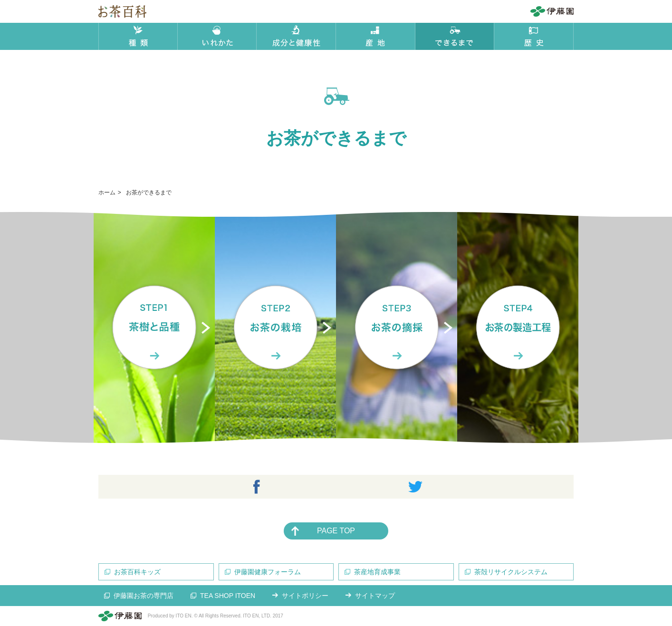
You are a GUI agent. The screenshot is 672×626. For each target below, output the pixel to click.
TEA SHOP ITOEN (228, 596)
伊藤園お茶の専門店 (144, 596)
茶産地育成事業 (377, 572)
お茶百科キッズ (137, 572)
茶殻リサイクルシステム (511, 572)
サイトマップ (375, 596)
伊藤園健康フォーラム (268, 572)
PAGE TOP (336, 531)
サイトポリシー (305, 596)
